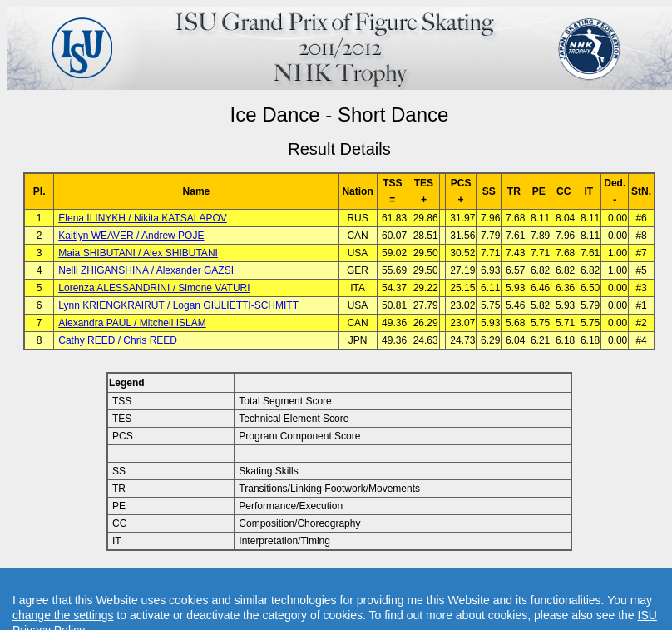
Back (198, 578)
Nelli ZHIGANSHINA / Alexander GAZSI (146, 270)
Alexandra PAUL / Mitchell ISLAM (132, 323)
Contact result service (399, 578)
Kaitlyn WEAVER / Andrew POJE (131, 236)
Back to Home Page (268, 578)
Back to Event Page (129, 578)
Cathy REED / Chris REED (118, 340)
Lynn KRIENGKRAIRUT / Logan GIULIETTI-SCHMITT (178, 305)
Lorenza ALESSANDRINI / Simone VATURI (154, 288)
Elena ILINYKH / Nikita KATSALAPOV (143, 218)
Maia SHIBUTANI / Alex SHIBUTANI (138, 253)
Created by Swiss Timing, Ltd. (527, 578)
